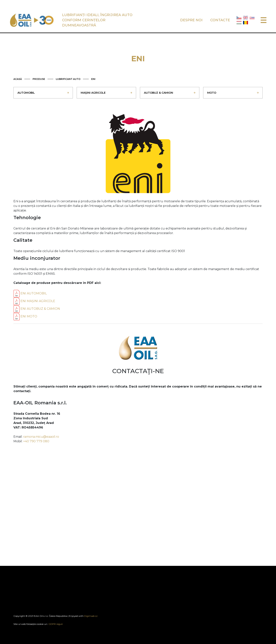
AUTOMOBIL (26, 93)
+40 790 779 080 (36, 441)
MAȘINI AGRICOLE (93, 93)
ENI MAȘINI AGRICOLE (34, 301)
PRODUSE (39, 79)
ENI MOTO (25, 316)
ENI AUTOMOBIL (30, 293)
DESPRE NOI (191, 20)
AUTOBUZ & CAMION (159, 93)
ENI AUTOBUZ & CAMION (37, 309)
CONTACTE (220, 20)
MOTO (212, 93)
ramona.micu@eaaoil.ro (41, 437)
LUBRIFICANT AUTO (68, 79)
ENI (93, 79)
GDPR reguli (56, 624)
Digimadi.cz (91, 616)
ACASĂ (18, 79)
